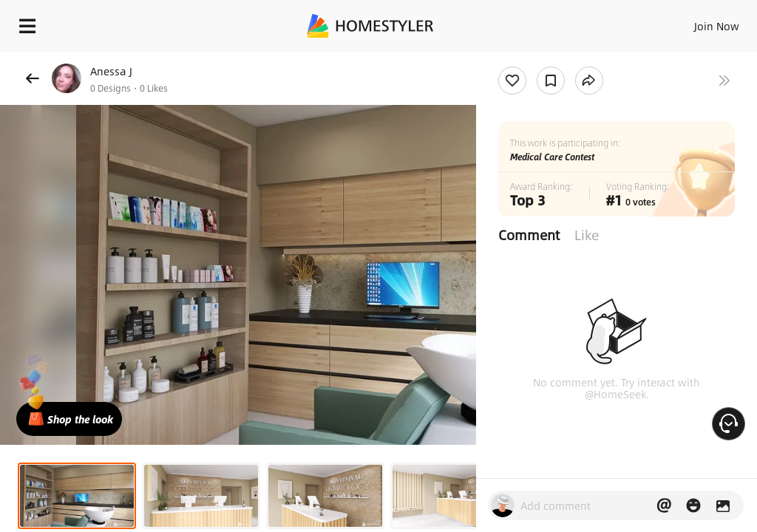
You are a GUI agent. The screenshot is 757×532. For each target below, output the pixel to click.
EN (697, 22)
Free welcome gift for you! (568, 59)
